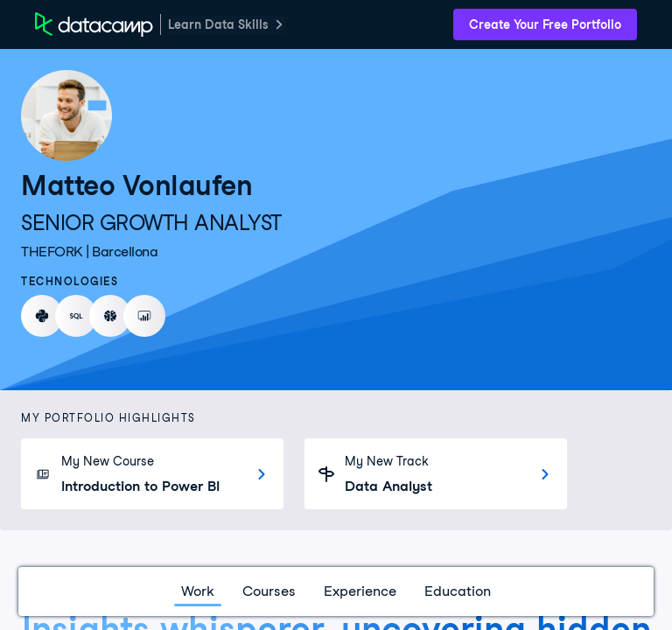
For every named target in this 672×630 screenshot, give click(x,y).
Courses (269, 591)
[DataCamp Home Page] (94, 24)
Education (458, 591)
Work (198, 591)
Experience (360, 591)
